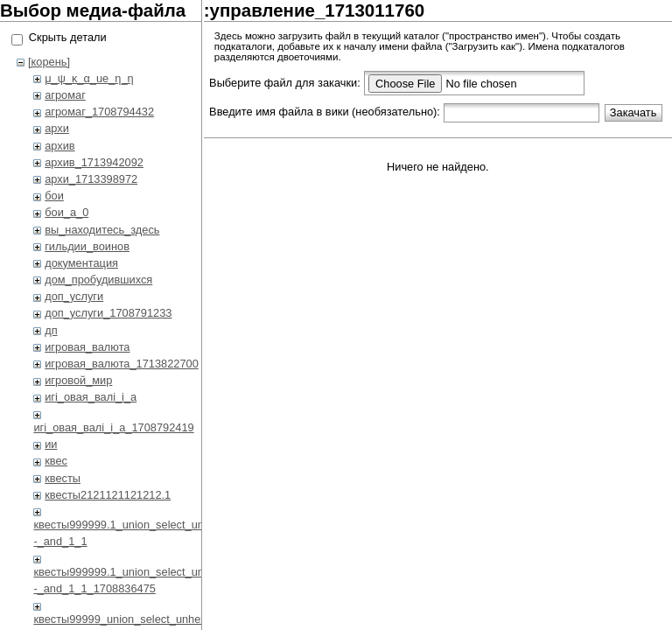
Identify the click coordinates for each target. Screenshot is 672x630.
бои (54, 196)
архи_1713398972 (91, 179)
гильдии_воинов (87, 246)
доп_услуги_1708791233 (108, 313)
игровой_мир (78, 380)
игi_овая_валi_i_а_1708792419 (113, 427)
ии (51, 444)
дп (51, 330)
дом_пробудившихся (98, 280)
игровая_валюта (87, 347)
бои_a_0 (66, 212)
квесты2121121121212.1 (108, 495)
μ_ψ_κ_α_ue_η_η (89, 78)
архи (57, 128)
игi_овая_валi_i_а (91, 397)
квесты (63, 478)
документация (81, 263)
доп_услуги (74, 296)
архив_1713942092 (94, 162)
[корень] (49, 62)
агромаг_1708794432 (99, 112)
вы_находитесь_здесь (102, 230)
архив (59, 146)
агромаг (65, 95)
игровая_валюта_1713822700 (122, 364)
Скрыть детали (68, 37)
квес (56, 461)
